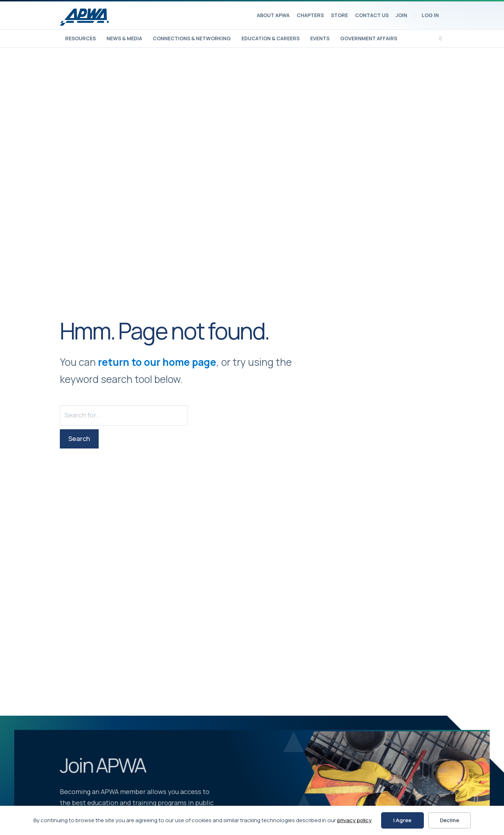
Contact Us (372, 15)
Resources (80, 38)
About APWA (273, 15)
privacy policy (354, 820)
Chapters (310, 15)
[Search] (440, 38)
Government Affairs (369, 38)
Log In (430, 15)
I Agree (402, 820)
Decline (450, 820)
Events (320, 38)
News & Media (124, 38)
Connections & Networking (192, 38)
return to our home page (157, 362)
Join (401, 15)
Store (339, 15)
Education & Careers (271, 38)
